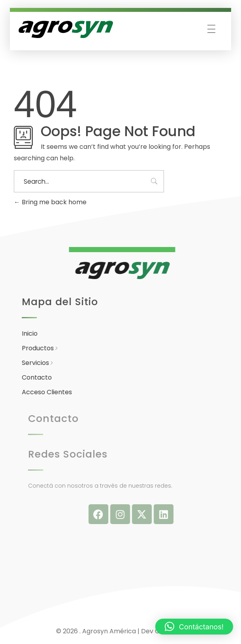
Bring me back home (50, 202)
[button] (194, 627)
